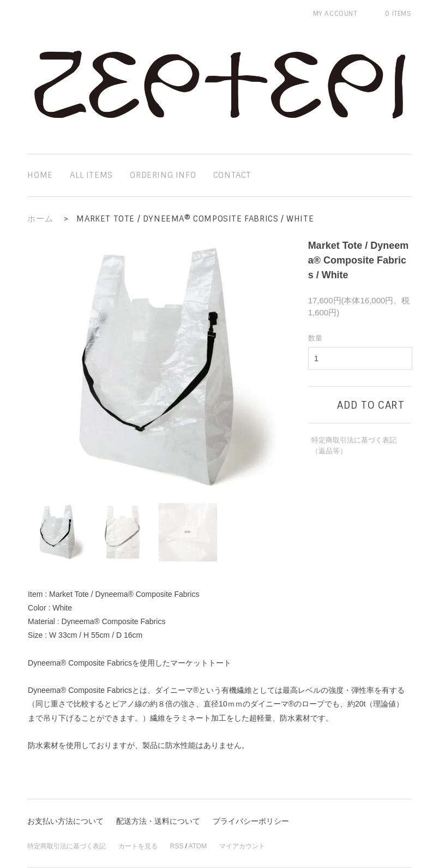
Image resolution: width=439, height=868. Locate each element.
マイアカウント (242, 846)
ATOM (198, 846)
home (40, 175)
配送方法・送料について (158, 821)
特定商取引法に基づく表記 (67, 846)
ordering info (163, 175)
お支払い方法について (65, 821)
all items (91, 175)
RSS (177, 846)
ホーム (40, 219)
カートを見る (138, 846)
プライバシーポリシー (251, 821)
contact (232, 175)
